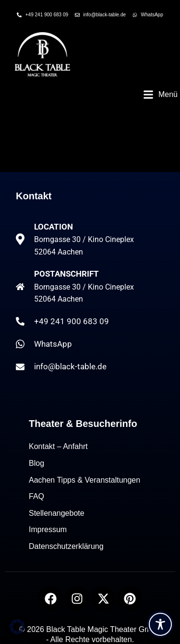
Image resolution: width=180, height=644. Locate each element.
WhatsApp (53, 344)
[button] (160, 95)
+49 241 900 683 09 (72, 321)
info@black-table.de (70, 366)
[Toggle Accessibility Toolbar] (160, 624)
